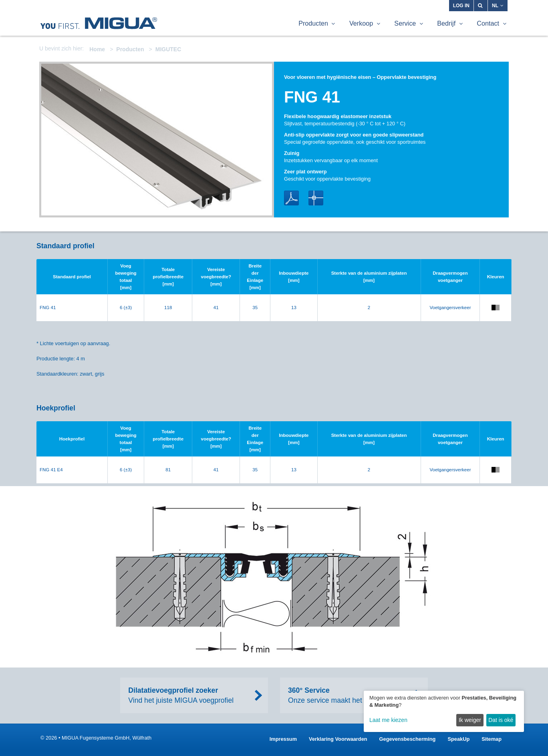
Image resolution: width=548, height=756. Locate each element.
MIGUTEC (168, 49)
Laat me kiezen (388, 720)
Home (97, 49)
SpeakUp (458, 739)
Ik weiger (470, 720)
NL (498, 6)
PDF (291, 198)
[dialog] (444, 711)
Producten (130, 49)
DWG (316, 198)
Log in (461, 6)
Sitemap (492, 739)
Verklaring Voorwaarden (338, 739)
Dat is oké (501, 720)
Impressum (283, 739)
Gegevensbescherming (408, 739)
